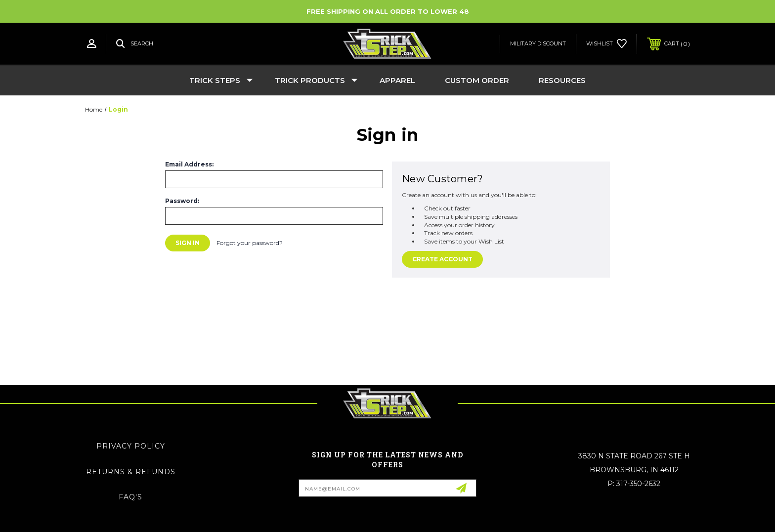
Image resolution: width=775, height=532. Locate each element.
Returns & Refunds (131, 472)
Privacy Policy (131, 446)
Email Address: (189, 164)
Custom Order (477, 80)
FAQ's (130, 497)
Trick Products (316, 80)
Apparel (397, 80)
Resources (562, 80)
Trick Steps (221, 80)
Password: (182, 201)
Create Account (442, 259)
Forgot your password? (250, 243)
